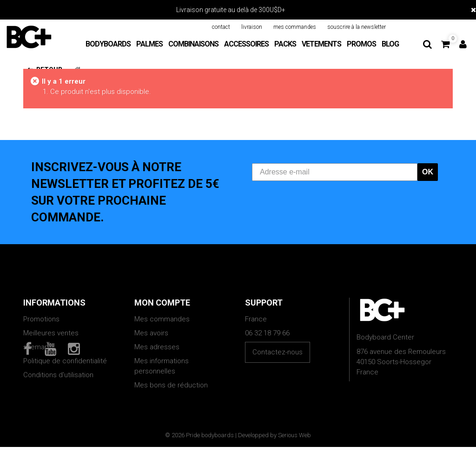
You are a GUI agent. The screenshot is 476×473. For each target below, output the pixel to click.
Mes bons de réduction (171, 385)
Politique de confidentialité (65, 361)
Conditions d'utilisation (58, 375)
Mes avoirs (151, 333)
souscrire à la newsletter (357, 27)
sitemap (36, 347)
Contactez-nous (278, 352)
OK (428, 172)
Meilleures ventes (51, 333)
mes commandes (295, 27)
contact (221, 27)
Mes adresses (157, 347)
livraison (252, 27)
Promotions (41, 319)
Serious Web (294, 461)
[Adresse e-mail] (335, 172)
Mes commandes (162, 319)
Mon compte (162, 303)
